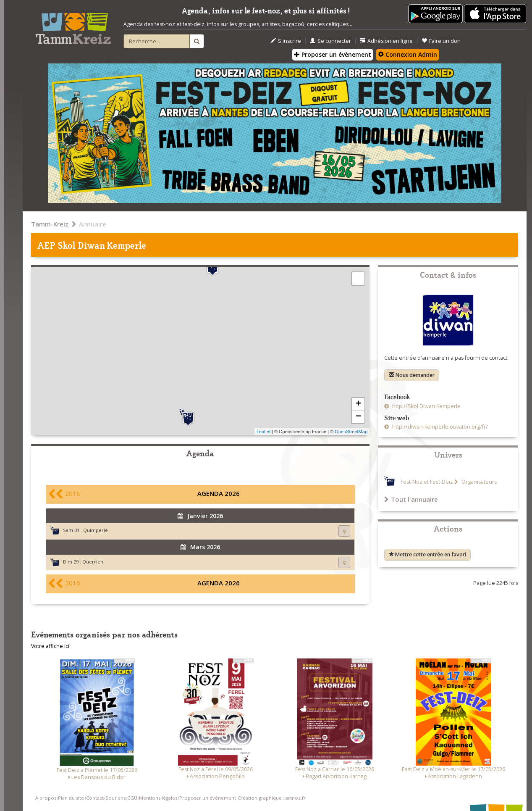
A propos (46, 798)
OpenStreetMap (351, 432)
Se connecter (330, 41)
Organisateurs (478, 482)
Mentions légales (158, 798)
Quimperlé (96, 530)
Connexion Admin (408, 54)
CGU (132, 798)
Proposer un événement (208, 798)
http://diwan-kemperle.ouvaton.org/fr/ (439, 427)
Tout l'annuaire (411, 499)
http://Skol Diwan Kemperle (426, 406)
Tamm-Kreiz (50, 224)
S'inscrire (286, 41)
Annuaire (93, 224)
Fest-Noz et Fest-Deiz (427, 482)
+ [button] (358, 404)
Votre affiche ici (50, 646)
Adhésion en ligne (386, 41)
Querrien (93, 562)
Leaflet (263, 432)
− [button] (358, 417)
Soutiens (115, 798)
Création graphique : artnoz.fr (272, 798)
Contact (95, 798)
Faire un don (441, 41)
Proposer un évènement (333, 54)
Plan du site (71, 798)
